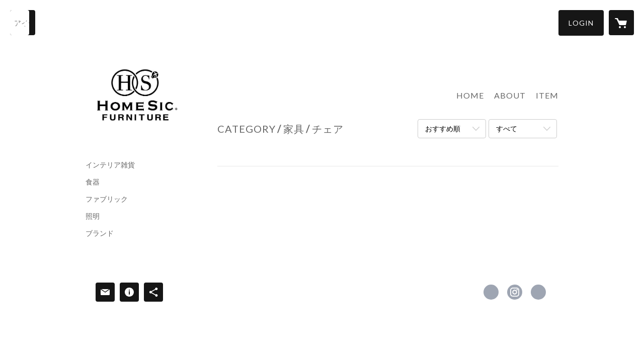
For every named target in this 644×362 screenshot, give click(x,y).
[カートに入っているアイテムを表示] (621, 23)
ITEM (547, 95)
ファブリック (107, 199)
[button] (581, 23)
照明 (93, 216)
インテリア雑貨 (110, 165)
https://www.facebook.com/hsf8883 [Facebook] (491, 292)
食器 (93, 182)
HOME (470, 95)
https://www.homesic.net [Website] (538, 292)
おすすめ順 (443, 128)
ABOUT (510, 95)
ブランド (100, 233)
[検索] (23, 23)
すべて (507, 128)
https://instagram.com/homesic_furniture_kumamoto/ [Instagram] (515, 292)
